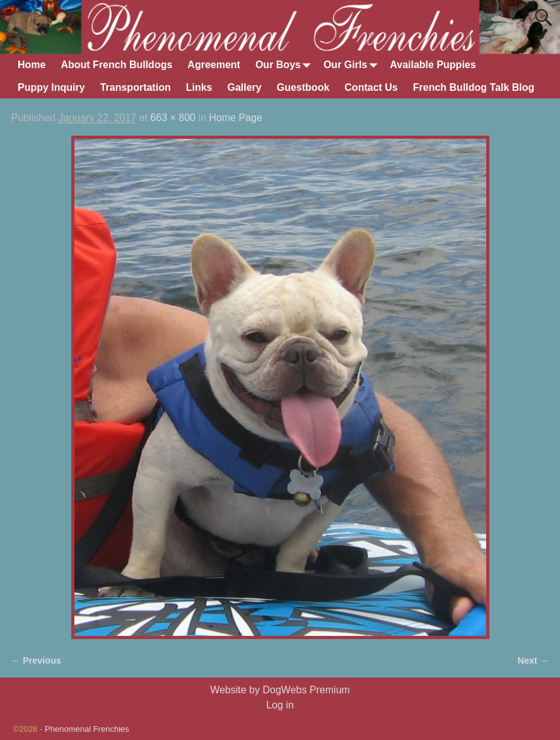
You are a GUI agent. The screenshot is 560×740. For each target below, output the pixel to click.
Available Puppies (433, 65)
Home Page (236, 118)
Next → (534, 661)
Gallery (244, 87)
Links (199, 87)
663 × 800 (173, 118)
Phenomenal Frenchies (87, 729)
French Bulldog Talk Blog (474, 87)
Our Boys (286, 65)
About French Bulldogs (116, 65)
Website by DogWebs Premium (280, 690)
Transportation (136, 87)
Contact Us (371, 87)
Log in (280, 705)
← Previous (36, 661)
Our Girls (353, 65)
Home (32, 65)
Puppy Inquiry (51, 87)
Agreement (214, 65)
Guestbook (303, 87)
